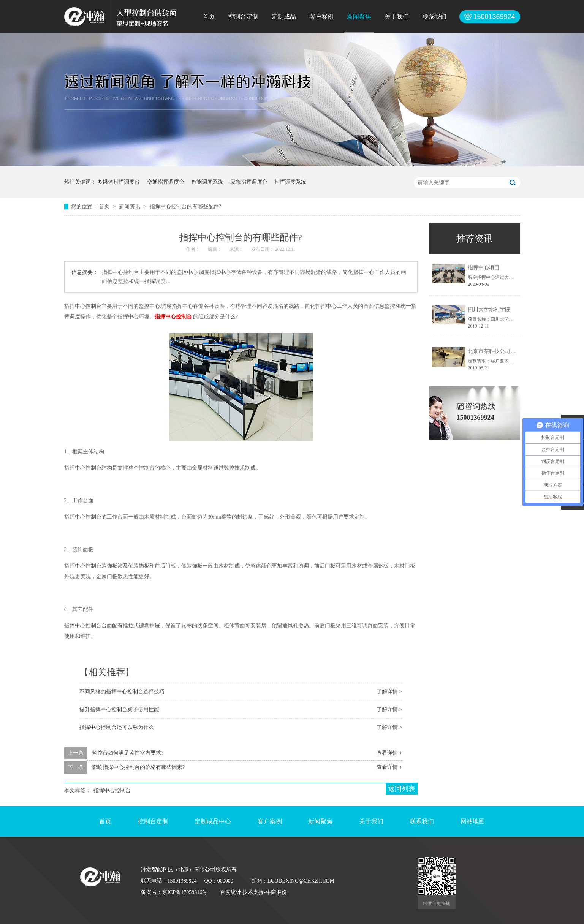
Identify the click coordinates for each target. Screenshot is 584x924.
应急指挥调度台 (249, 182)
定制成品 (284, 17)
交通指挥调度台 (166, 182)
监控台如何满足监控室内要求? (128, 753)
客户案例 (321, 17)
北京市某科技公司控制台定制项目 (508, 351)
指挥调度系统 (290, 182)
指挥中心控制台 (112, 790)
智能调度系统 (207, 182)
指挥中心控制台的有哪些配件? (185, 206)
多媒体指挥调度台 (119, 182)
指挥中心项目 (484, 268)
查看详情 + (389, 753)
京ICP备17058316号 (185, 892)
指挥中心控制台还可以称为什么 (117, 727)
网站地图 (473, 821)
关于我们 (397, 17)
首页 (209, 17)
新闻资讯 (130, 206)
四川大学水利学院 (489, 309)
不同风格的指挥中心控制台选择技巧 (122, 692)
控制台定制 (243, 17)
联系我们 (434, 17)
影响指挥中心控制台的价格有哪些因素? (138, 767)
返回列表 (402, 789)
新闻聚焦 (359, 17)
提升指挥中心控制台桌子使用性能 (119, 710)
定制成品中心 (213, 821)
